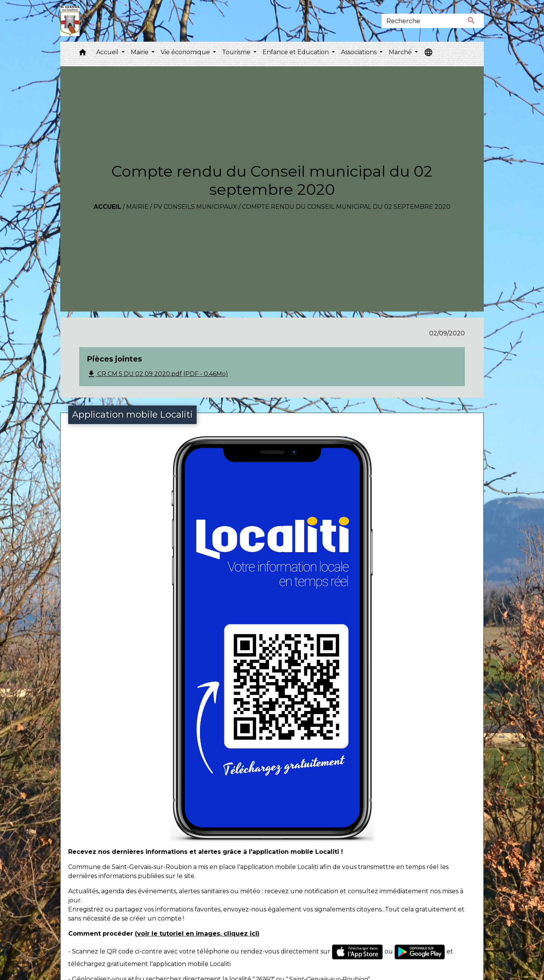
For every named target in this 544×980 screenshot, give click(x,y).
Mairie (137, 207)
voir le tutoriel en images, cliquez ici (197, 934)
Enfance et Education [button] (296, 52)
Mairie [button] (140, 52)
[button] (83, 54)
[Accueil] (70, 21)
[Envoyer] (471, 21)
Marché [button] (401, 52)
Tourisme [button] (237, 52)
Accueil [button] (108, 52)
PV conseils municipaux (195, 207)
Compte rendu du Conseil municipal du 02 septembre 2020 (346, 207)
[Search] (420, 21)
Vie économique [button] (186, 52)
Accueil (107, 207)
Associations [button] (360, 52)
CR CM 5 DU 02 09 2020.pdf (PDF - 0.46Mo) (157, 374)
